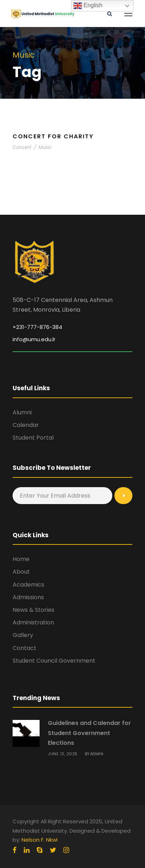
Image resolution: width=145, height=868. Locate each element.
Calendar (26, 425)
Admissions (28, 597)
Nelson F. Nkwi (40, 840)
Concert (22, 147)
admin (97, 754)
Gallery (23, 635)
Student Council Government (54, 661)
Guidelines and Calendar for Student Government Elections (89, 733)
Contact (24, 648)
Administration (33, 622)
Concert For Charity (53, 136)
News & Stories (33, 610)
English (88, 6)
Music (45, 147)
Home (21, 559)
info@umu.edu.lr (34, 339)
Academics (28, 585)
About (21, 572)
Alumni (22, 412)
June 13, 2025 (63, 754)
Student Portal (33, 438)
